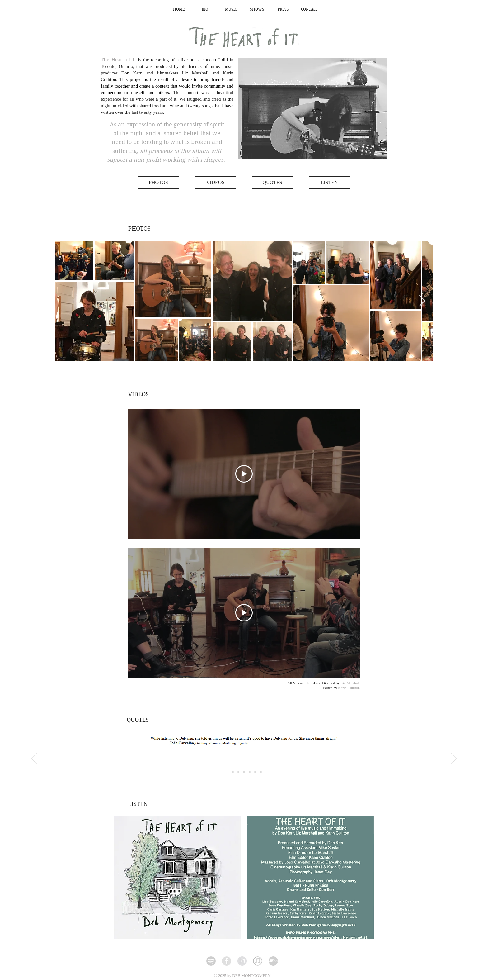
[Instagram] (242, 961)
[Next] (454, 759)
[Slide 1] (261, 772)
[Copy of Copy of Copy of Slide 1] (250, 772)
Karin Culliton (349, 688)
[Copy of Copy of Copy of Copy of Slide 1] (255, 772)
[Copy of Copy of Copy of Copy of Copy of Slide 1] (227, 772)
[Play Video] (244, 474)
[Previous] (34, 759)
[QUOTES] (272, 183)
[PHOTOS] (158, 183)
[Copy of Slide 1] (238, 772)
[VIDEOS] (215, 183)
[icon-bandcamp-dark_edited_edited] (273, 961)
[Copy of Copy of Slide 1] (244, 772)
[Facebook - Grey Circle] (227, 961)
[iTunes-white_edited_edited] (258, 961)
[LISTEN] (329, 183)
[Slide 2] (233, 772)
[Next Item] (422, 301)
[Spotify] (211, 961)
